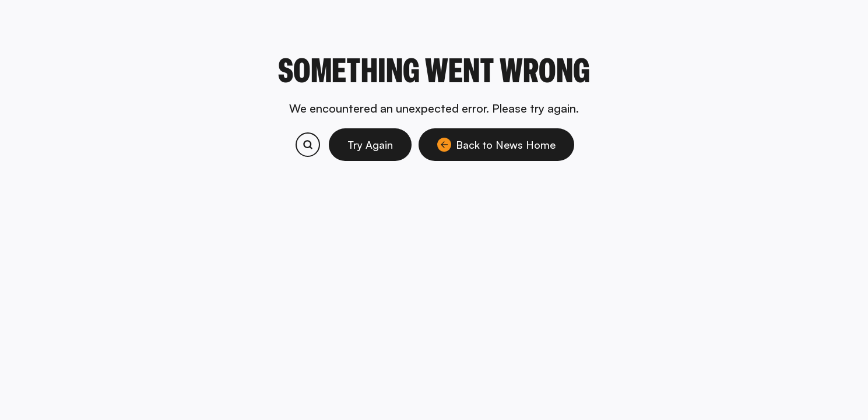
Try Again (370, 145)
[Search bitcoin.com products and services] (308, 145)
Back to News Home (496, 145)
